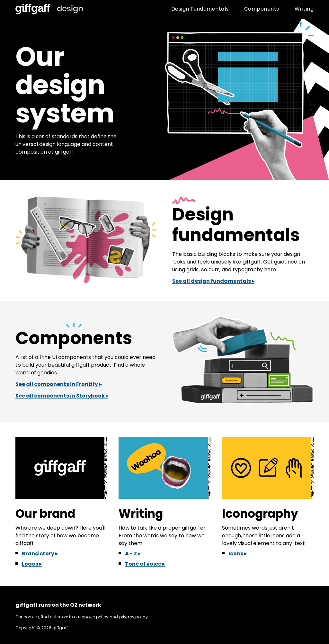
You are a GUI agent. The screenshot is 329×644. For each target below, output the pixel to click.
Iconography (260, 514)
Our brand (45, 514)
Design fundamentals (236, 225)
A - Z (131, 554)
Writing (141, 514)
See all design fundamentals (212, 281)
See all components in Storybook (60, 396)
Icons (236, 554)
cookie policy (95, 617)
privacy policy (133, 617)
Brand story (38, 554)
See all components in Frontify (57, 384)
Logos (30, 564)
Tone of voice (143, 564)
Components (74, 338)
